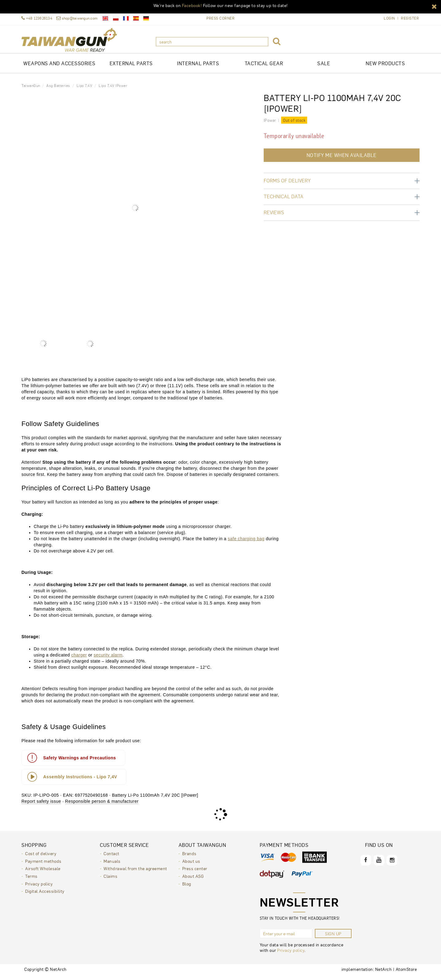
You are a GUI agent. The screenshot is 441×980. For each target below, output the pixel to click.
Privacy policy (39, 887)
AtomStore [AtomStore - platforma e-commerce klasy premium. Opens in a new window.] (406, 973)
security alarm (108, 659)
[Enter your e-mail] (286, 938)
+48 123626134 (37, 18)
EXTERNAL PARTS (131, 67)
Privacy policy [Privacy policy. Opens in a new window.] (291, 954)
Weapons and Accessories (59, 67)
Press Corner (221, 18)
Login (389, 18)
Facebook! (192, 5)
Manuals (112, 865)
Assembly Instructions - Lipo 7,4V (72, 781)
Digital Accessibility (45, 894)
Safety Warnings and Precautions (71, 762)
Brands (189, 858)
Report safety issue (41, 806)
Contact (111, 858)
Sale (324, 67)
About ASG (193, 880)
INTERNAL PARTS (198, 67)
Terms (31, 880)
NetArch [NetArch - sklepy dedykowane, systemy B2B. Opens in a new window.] (384, 973)
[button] (434, 6)
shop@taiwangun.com (77, 18)
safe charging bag (246, 543)
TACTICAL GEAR (264, 67)
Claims (110, 880)
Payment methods (43, 865)
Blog (187, 887)
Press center (195, 872)
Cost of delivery (41, 858)
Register (410, 18)
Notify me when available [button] (342, 159)
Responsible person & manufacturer (102, 806)
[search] (212, 42)
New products (385, 67)
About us (191, 865)
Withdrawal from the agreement (135, 872)
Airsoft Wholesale (43, 872)
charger (79, 659)
